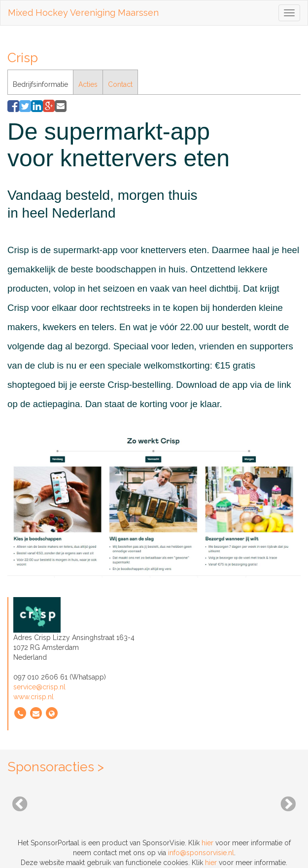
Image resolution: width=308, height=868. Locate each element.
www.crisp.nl (34, 697)
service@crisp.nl (39, 687)
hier (207, 843)
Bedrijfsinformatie (40, 84)
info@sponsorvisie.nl (201, 853)
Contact (120, 84)
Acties (88, 84)
